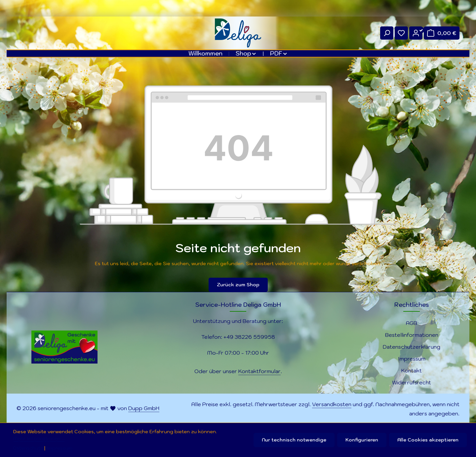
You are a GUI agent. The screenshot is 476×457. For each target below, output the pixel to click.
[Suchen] (387, 33)
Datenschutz (28, 448)
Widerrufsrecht (412, 382)
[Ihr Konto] (416, 33)
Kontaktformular (259, 371)
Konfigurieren (362, 440)
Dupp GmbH (144, 408)
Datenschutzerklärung (412, 347)
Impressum (412, 359)
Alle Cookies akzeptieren (428, 440)
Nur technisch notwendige (294, 440)
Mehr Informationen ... (39, 439)
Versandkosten (332, 404)
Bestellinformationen (412, 335)
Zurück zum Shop (238, 285)
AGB (412, 323)
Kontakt (412, 370)
